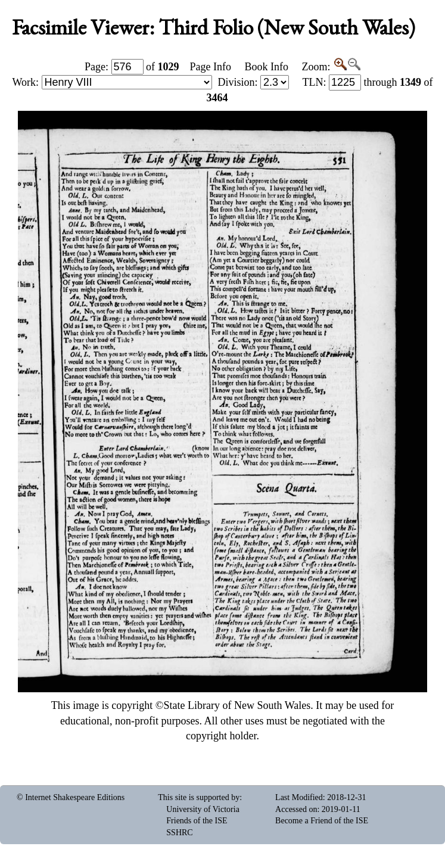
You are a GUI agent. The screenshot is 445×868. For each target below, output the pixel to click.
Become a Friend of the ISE (322, 821)
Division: (253, 82)
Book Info (266, 67)
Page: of (132, 67)
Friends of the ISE (197, 821)
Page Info (211, 67)
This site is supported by (199, 797)
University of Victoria (203, 809)
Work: (112, 82)
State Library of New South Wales (237, 705)
